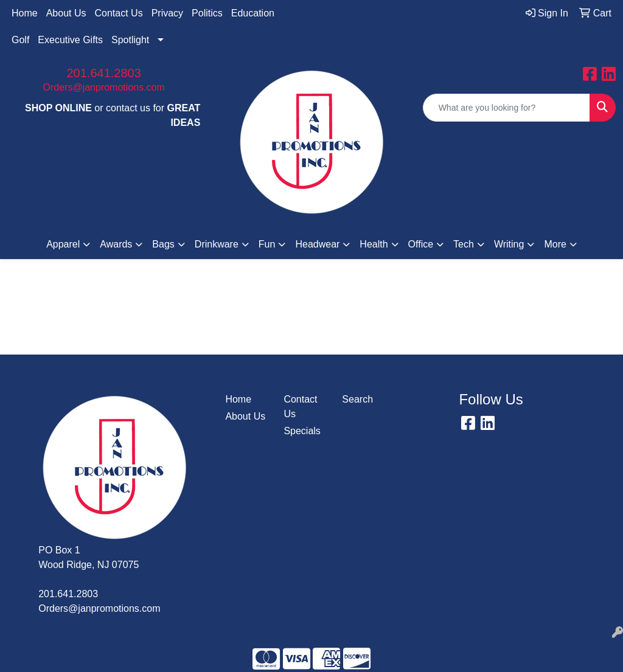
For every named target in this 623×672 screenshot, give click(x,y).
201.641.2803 (103, 73)
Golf (20, 40)
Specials (302, 431)
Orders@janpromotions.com (104, 87)
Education (253, 13)
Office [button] (421, 244)
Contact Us (119, 13)
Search (357, 399)
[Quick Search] (506, 108)
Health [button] (374, 244)
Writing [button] (509, 244)
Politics (207, 13)
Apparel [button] (63, 244)
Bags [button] (163, 244)
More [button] (555, 244)
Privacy (167, 13)
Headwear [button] (317, 244)
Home (25, 13)
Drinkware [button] (217, 244)
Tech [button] (464, 244)
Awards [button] (116, 244)
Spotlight (130, 40)
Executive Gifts (70, 40)
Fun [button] (267, 244)
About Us (66, 13)
